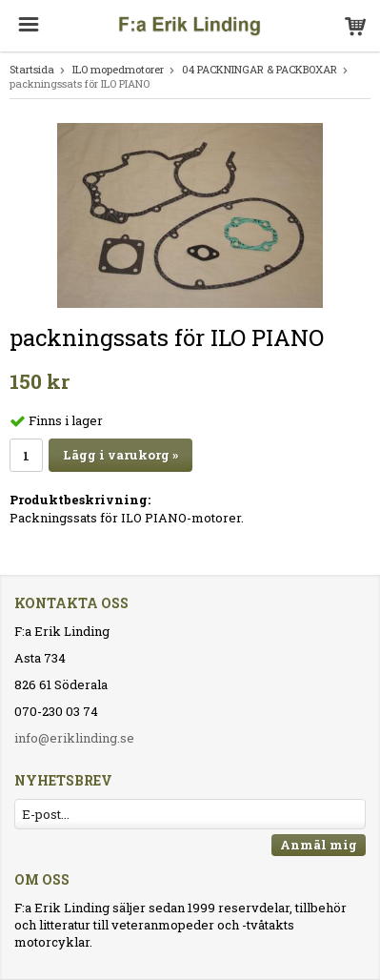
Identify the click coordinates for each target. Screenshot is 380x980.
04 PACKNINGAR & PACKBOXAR (260, 69)
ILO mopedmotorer (118, 69)
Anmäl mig (319, 845)
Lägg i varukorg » (120, 455)
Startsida (32, 69)
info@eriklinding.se (74, 738)
